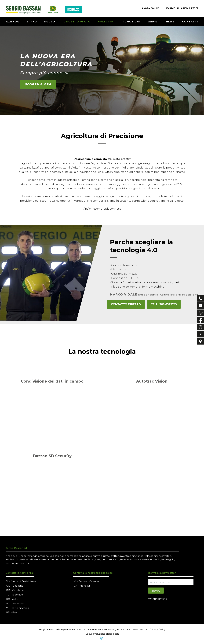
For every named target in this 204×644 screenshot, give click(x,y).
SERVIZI (153, 22)
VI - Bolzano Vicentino (87, 582)
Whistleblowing (158, 599)
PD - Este (12, 613)
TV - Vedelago (15, 595)
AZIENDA (13, 22)
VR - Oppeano (15, 604)
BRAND (32, 22)
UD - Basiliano (15, 586)
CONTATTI (190, 22)
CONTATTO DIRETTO (126, 304)
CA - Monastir (82, 586)
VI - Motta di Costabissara (21, 582)
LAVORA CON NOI (151, 8)
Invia (156, 591)
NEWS (170, 22)
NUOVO (50, 22)
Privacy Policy (158, 630)
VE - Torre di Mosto (18, 608)
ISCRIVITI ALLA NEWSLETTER (182, 8)
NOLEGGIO (106, 22)
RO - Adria (12, 599)
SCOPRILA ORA (38, 84)
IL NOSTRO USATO (77, 22)
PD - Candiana (15, 590)
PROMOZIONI (130, 22)
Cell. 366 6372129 (163, 304)
